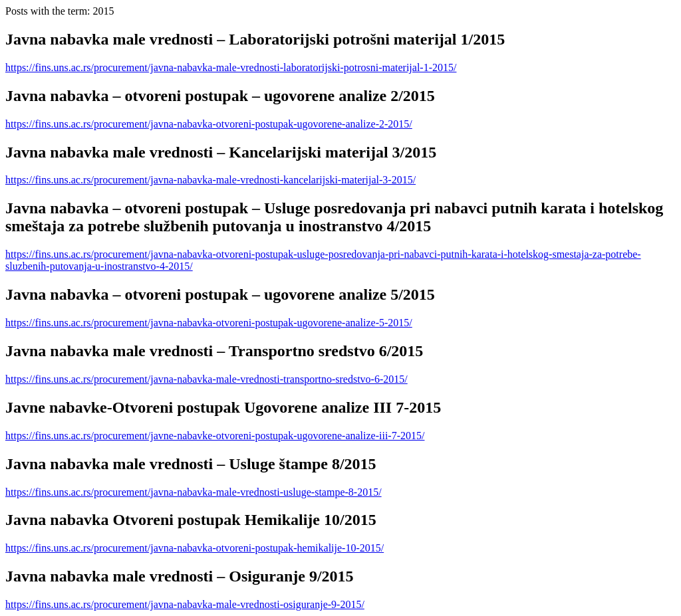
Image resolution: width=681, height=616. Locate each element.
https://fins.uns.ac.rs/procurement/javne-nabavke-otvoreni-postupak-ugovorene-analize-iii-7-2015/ (215, 436)
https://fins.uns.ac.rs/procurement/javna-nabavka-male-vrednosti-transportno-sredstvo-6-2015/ (206, 379)
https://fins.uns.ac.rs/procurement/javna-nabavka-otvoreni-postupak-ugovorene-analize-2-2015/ (209, 124)
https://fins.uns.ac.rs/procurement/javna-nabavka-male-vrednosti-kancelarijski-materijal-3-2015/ (210, 180)
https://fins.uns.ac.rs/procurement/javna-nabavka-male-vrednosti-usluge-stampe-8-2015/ (194, 492)
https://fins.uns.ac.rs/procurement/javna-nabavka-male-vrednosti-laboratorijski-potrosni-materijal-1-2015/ (231, 67)
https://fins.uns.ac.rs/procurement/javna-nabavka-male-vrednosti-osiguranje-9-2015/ (185, 604)
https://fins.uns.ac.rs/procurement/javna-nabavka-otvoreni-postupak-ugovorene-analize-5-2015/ (209, 323)
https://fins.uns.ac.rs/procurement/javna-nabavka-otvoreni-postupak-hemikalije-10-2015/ (195, 548)
